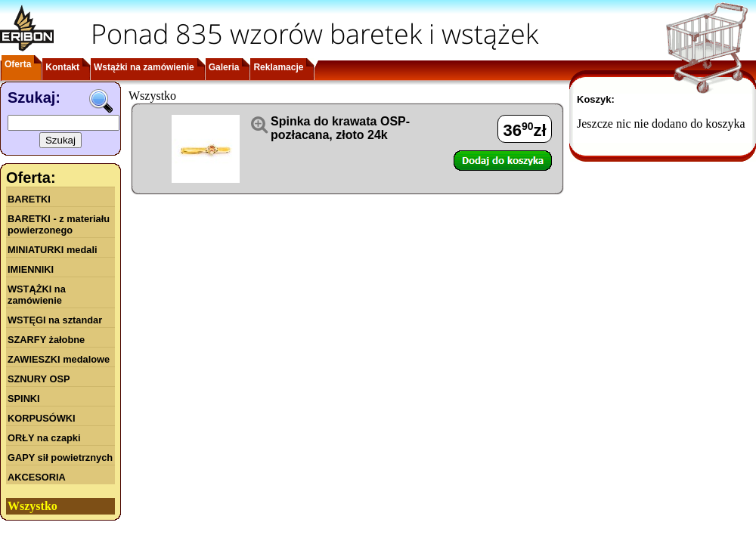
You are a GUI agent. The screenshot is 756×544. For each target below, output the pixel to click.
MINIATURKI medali (53, 250)
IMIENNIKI (31, 269)
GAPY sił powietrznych (60, 457)
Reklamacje (278, 67)
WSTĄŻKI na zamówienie (37, 295)
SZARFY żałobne (46, 340)
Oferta (18, 64)
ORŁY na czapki (44, 438)
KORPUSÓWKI (42, 418)
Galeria (224, 67)
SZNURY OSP (39, 379)
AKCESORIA (37, 477)
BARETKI (29, 199)
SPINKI (24, 399)
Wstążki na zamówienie (144, 67)
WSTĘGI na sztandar (55, 320)
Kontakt (62, 67)
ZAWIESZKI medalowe (59, 359)
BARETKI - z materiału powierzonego (59, 224)
